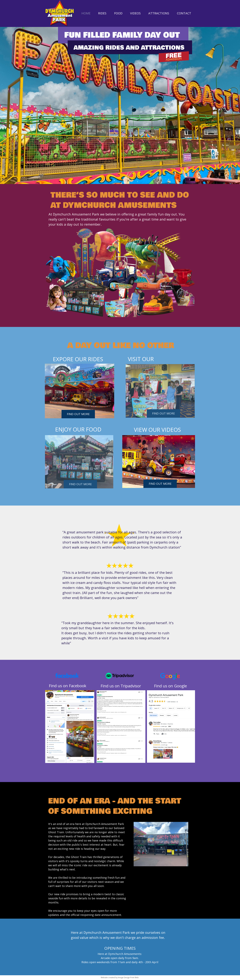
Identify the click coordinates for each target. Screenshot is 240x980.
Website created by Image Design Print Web (120, 977)
